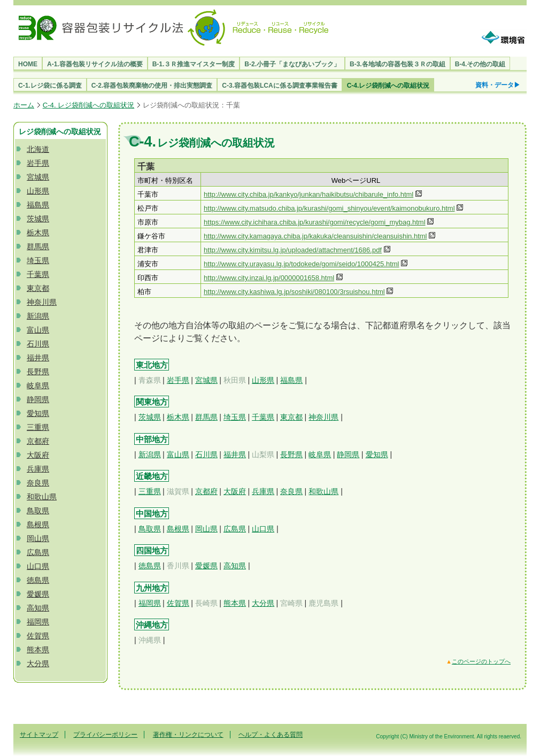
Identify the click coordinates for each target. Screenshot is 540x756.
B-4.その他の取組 (480, 64)
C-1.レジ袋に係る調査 (50, 86)
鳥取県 (38, 511)
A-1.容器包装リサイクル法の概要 (95, 64)
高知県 (38, 608)
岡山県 (38, 538)
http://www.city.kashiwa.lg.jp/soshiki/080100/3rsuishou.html (294, 292)
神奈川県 (42, 302)
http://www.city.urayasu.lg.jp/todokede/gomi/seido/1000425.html (301, 264)
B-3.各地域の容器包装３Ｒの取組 (398, 64)
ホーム (24, 105)
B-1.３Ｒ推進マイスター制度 (194, 64)
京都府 (38, 441)
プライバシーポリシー (105, 735)
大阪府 (38, 455)
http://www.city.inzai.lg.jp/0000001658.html (269, 278)
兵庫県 (38, 469)
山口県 (38, 566)
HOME (28, 64)
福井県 (38, 358)
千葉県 (38, 274)
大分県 (38, 664)
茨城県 (38, 219)
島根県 (38, 524)
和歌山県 (42, 497)
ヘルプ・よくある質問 (271, 735)
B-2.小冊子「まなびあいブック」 (292, 64)
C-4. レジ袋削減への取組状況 (89, 105)
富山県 (38, 330)
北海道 (38, 149)
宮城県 (38, 177)
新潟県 (38, 316)
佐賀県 (38, 636)
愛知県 (38, 413)
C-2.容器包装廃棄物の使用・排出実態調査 (152, 86)
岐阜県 (38, 385)
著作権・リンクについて (188, 735)
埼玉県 (38, 260)
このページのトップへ (481, 661)
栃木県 (38, 233)
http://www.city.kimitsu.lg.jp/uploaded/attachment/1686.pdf (293, 250)
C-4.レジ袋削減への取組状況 (388, 86)
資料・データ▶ (498, 85)
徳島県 (38, 580)
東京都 (38, 288)
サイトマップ (39, 735)
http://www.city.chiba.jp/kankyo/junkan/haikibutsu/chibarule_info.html (308, 194)
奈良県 (38, 483)
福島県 (38, 205)
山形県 (38, 191)
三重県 (38, 427)
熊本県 (38, 650)
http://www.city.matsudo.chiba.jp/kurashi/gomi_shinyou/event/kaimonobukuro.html (329, 208)
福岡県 (38, 622)
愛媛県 (38, 594)
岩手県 (38, 163)
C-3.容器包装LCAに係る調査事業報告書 (279, 86)
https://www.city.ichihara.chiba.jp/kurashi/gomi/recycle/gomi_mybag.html (314, 222)
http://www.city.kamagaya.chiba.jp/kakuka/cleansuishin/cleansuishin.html (315, 236)
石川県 (38, 344)
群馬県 (38, 246)
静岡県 (38, 399)
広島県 (38, 552)
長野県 (38, 372)
